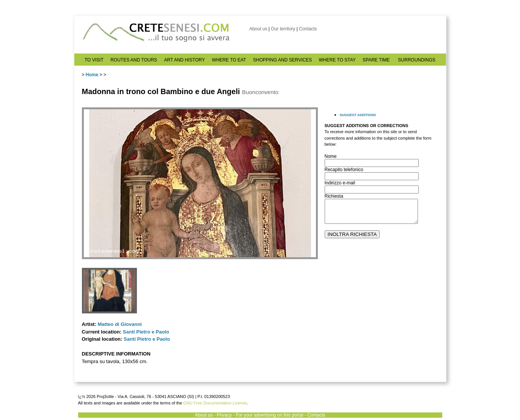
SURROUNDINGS (417, 60)
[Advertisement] (382, 315)
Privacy (224, 415)
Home (92, 75)
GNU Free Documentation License (215, 403)
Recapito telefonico (344, 170)
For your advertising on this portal (269, 415)
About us (258, 29)
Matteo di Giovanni (119, 324)
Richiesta (334, 196)
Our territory (283, 29)
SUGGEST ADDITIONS (358, 115)
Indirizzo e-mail (340, 183)
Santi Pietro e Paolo (146, 332)
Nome (331, 156)
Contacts (308, 29)
